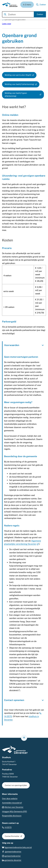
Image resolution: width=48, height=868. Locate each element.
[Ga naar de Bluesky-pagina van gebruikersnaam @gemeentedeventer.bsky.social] (17, 847)
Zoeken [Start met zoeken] (40, 14)
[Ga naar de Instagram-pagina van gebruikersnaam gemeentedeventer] (11, 856)
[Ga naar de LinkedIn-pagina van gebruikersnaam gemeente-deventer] (12, 860)
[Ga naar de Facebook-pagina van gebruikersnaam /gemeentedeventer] (12, 852)
